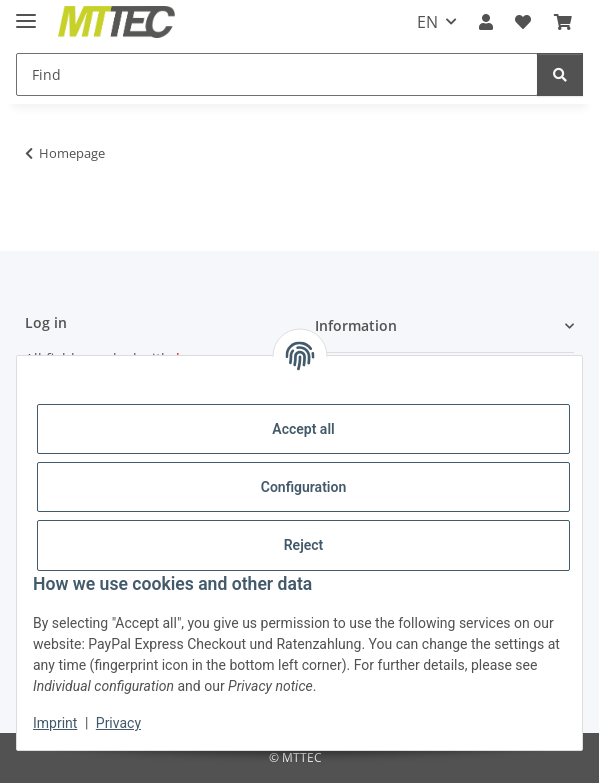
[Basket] (563, 22)
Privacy (118, 723)
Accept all (303, 429)
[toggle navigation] (26, 12)
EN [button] (427, 22)
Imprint (55, 723)
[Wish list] (523, 22)
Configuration (303, 487)
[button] (486, 22)
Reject (304, 545)
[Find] (277, 74)
